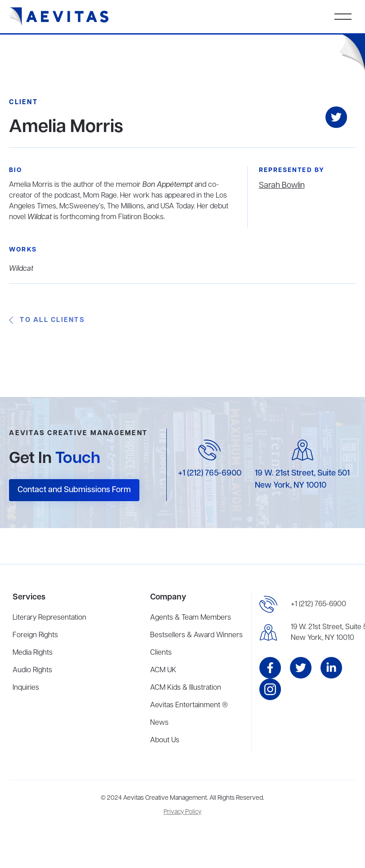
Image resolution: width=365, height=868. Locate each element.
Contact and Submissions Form (74, 490)
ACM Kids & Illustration (186, 688)
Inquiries (26, 688)
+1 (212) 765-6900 (210, 473)
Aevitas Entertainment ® (189, 705)
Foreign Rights (35, 635)
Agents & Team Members (191, 618)
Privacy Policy (182, 812)
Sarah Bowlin (282, 185)
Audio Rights (32, 670)
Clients (161, 653)
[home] (59, 17)
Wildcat (21, 269)
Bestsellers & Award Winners (196, 635)
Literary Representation (49, 618)
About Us (165, 740)
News (159, 723)
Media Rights (33, 653)
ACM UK (163, 670)
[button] (343, 17)
